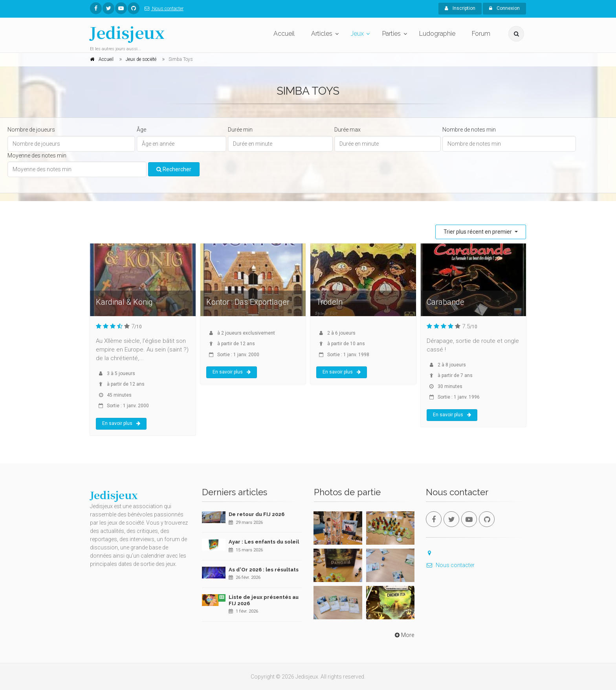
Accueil (284, 34)
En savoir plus (121, 423)
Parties (391, 34)
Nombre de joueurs (31, 130)
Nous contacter (162, 9)
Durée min (240, 130)
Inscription (460, 8)
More (404, 635)
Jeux (357, 34)
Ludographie (437, 34)
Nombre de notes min (469, 130)
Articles (322, 34)
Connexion (504, 8)
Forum (481, 34)
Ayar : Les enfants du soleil (264, 542)
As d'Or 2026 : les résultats (264, 570)
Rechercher (174, 169)
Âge (141, 130)
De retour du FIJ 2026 (257, 514)
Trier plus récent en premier (478, 232)
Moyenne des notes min (37, 156)
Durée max (347, 130)
